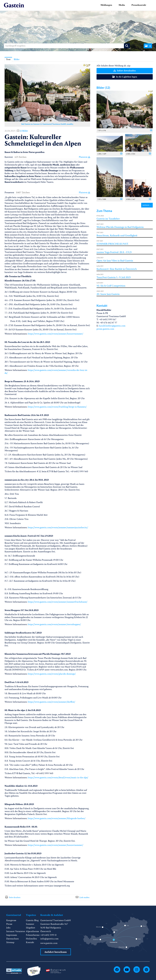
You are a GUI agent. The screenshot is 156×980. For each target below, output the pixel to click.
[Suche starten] (127, 46)
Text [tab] (8, 59)
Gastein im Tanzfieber (108, 219)
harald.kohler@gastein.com (112, 326)
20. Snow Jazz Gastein (108, 294)
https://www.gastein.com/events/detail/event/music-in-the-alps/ (58, 778)
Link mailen (84, 897)
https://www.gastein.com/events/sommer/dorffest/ (52, 702)
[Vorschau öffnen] (47, 93)
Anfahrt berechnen (56, 952)
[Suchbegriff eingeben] (67, 46)
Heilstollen (32, 939)
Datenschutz (13, 939)
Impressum (12, 935)
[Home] (14, 5)
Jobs (8, 928)
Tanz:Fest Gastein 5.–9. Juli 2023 (114, 277)
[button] (148, 46)
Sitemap (10, 942)
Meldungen (106, 5)
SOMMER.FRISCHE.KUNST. (113, 244)
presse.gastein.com (105, 329)
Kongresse (11, 920)
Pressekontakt (139, 5)
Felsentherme (33, 935)
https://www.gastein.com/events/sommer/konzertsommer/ (56, 334)
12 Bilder (24, 131)
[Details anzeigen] (150, 130)
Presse (9, 924)
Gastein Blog (32, 920)
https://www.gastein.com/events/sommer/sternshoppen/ (54, 624)
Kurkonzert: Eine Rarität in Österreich (117, 269)
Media (122, 5)
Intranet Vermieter (16, 931)
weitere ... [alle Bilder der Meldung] (147, 205)
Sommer (30, 924)
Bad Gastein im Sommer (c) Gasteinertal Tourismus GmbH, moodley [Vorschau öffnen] (47, 124)
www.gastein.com (49, 943)
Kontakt (30, 942)
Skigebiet (31, 928)
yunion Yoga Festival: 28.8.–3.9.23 (114, 252)
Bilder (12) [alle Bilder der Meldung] (103, 88)
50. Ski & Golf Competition (111, 286)
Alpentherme (33, 931)
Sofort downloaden (125, 71)
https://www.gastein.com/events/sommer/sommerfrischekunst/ (58, 602)
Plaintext (84, 157)
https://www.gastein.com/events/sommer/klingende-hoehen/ (57, 818)
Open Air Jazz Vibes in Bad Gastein (115, 261)
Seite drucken (15, 897)
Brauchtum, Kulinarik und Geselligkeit (117, 235)
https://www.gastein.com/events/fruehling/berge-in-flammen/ (57, 407)
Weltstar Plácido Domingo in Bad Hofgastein (120, 227)
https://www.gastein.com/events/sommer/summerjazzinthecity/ (58, 528)
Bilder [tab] (17, 59)
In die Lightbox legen (125, 77)
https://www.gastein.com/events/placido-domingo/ (52, 674)
